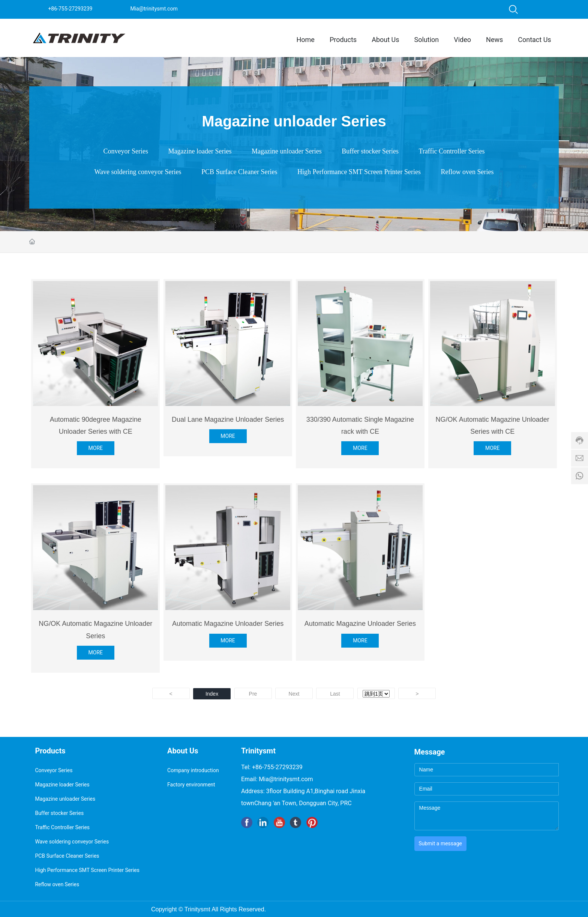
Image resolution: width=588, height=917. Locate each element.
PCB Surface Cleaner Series (239, 172)
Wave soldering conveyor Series (138, 172)
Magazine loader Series (200, 151)
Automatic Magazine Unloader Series (228, 624)
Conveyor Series (126, 151)
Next (294, 694)
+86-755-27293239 (70, 9)
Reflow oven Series (467, 172)
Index (212, 694)
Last (335, 694)
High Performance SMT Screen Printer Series (359, 172)
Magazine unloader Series (287, 151)
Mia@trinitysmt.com (154, 9)
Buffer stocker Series (370, 151)
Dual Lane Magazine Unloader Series (228, 419)
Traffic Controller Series (451, 151)
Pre (253, 694)
